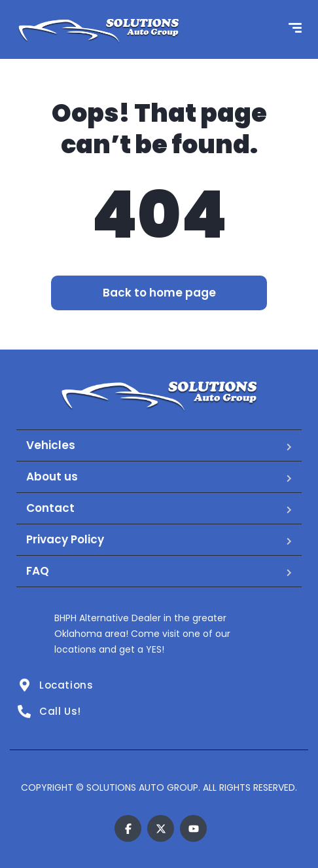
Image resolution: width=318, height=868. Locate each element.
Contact (50, 508)
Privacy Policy (65, 539)
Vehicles (51, 445)
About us (52, 477)
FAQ (38, 571)
